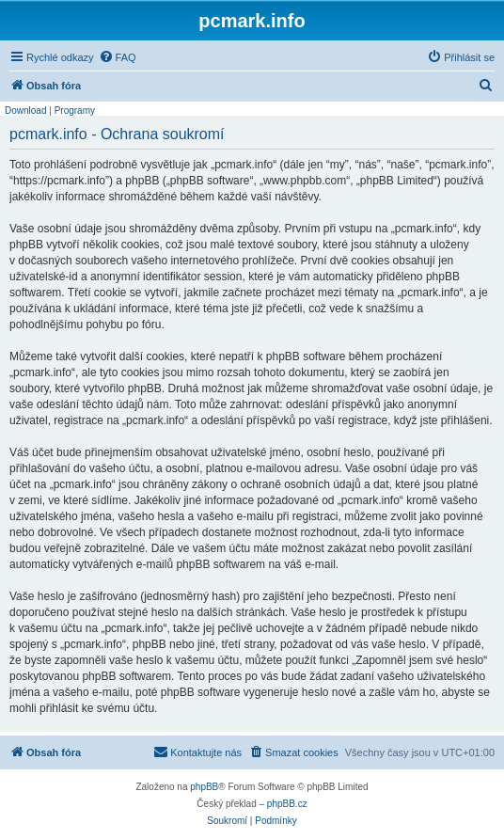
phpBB (204, 787)
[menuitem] (118, 57)
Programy (75, 111)
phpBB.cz (287, 804)
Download (25, 111)
